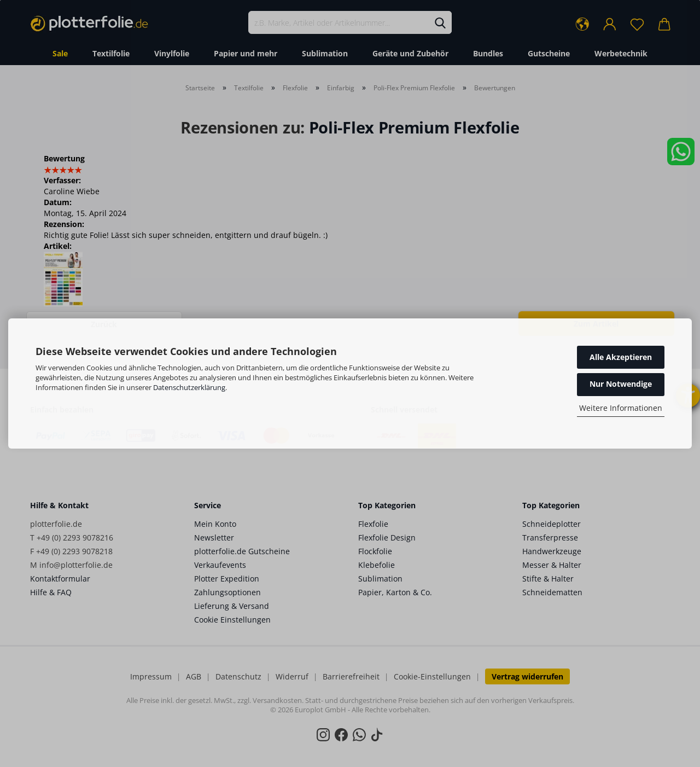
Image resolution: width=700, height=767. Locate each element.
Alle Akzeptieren (621, 357)
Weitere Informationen (621, 408)
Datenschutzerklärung (189, 387)
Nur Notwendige (621, 384)
